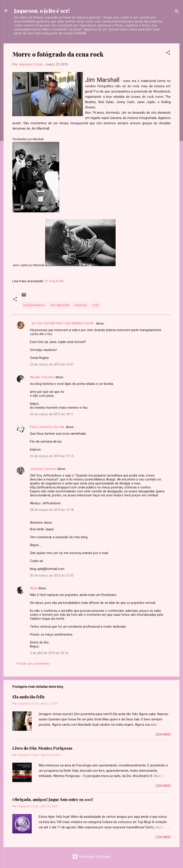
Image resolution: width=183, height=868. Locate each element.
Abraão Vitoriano (42, 377)
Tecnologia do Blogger (91, 857)
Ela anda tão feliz (29, 697)
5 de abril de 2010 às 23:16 (49, 653)
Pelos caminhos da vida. (47, 427)
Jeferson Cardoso (43, 469)
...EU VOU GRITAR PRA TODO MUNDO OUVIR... (63, 323)
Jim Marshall (60, 305)
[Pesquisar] (177, 12)
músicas (81, 305)
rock (96, 305)
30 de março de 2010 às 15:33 (52, 575)
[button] (168, 53)
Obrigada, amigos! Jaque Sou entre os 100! (53, 799)
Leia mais (163, 734)
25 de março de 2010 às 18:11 (52, 414)
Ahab (34, 588)
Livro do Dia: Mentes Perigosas (42, 748)
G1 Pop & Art (54, 281)
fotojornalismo (34, 305)
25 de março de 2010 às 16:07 (52, 364)
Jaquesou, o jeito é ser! (42, 11)
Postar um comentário (33, 664)
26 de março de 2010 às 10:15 (52, 456)
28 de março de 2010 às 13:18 (52, 510)
